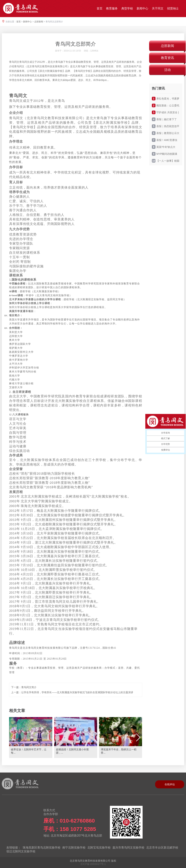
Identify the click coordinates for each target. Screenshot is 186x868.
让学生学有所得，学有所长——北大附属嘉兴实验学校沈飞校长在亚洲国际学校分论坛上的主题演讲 (77, 692)
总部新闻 (39, 22)
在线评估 (170, 784)
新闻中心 (142, 8)
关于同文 (158, 8)
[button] (138, 737)
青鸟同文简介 (29, 687)
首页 (100, 8)
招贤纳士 (173, 8)
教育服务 (112, 8)
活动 (167, 70)
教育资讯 (167, 58)
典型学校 (127, 8)
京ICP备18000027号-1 (93, 864)
